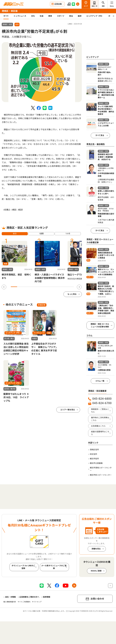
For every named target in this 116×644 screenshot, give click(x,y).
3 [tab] (27, 287)
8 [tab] (58, 287)
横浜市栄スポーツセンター (101, 475)
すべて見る (100, 135)
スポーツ (61, 16)
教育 (50, 16)
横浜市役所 (94, 459)
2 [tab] (20, 287)
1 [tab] (14, 287)
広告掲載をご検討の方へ (29, 597)
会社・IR (94, 6)
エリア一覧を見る (68, 410)
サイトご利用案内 (24, 602)
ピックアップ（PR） (95, 16)
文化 (33, 16)
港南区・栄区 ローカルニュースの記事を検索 (100, 325)
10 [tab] (71, 287)
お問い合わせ (97, 599)
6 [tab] (45, 287)
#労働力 (7, 210)
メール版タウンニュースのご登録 (54, 567)
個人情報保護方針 (10, 602)
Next (79, 287)
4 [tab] (33, 287)
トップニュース (20, 16)
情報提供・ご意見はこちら (100, 411)
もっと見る (72, 294)
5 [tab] (39, 287)
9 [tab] (64, 287)
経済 (80, 16)
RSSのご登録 (96, 571)
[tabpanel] (42, 72)
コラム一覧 (100, 381)
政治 (71, 16)
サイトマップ (37, 602)
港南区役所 (94, 450)
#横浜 (14, 210)
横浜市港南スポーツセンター (101, 469)
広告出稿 (58, 4)
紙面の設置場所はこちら (100, 433)
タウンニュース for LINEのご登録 (23, 567)
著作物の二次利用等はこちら (100, 419)
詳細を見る (96, 549)
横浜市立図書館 (96, 463)
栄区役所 (93, 454)
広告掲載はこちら (98, 426)
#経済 (20, 210)
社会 (42, 16)
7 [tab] (52, 287)
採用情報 (47, 597)
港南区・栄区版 (10, 11)
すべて (6, 16)
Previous (4, 287)
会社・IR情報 (10, 597)
